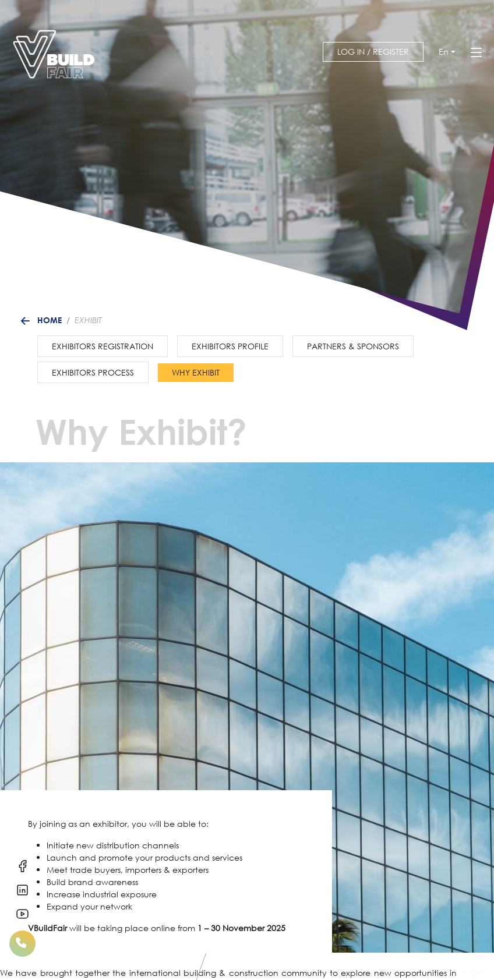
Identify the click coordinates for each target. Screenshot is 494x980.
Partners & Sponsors (353, 346)
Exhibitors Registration (103, 346)
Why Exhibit (196, 372)
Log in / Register (373, 52)
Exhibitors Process (93, 372)
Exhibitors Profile (230, 346)
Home (50, 320)
